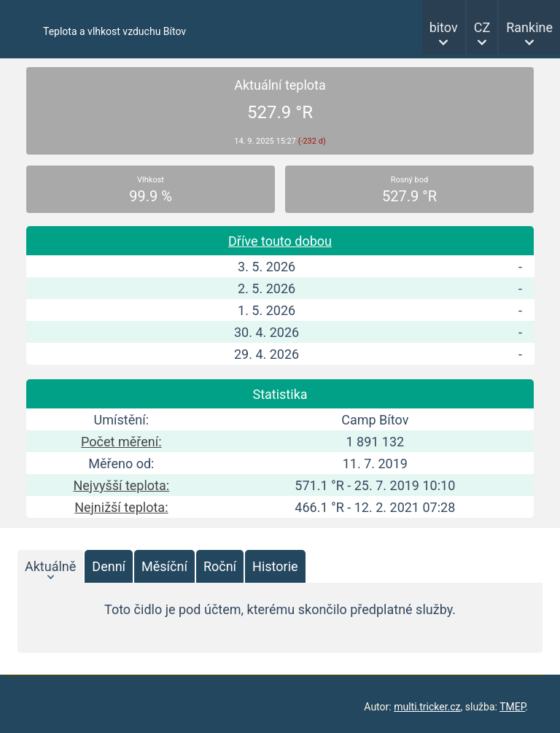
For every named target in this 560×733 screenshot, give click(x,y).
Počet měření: (121, 442)
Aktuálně (50, 566)
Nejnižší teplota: (121, 507)
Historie (275, 566)
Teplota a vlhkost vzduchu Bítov (114, 31)
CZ (482, 27)
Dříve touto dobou (280, 241)
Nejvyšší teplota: (121, 485)
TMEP (512, 707)
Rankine (529, 27)
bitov (444, 27)
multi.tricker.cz (427, 707)
